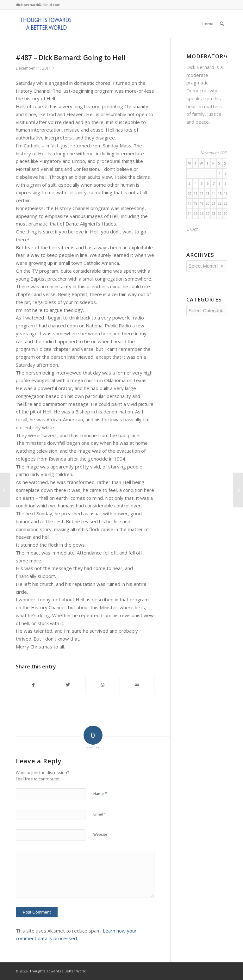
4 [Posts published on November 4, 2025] (196, 183)
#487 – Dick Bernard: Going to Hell (71, 58)
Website (100, 834)
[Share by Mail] (137, 685)
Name (100, 793)
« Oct (192, 229)
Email (100, 814)
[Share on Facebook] (33, 685)
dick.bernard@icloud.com (38, 5)
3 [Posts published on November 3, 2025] (190, 183)
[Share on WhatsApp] (103, 685)
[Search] (222, 24)
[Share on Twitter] (68, 685)
